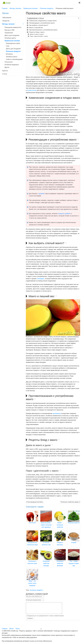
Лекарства (6, 21)
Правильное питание (12, 41)
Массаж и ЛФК (10, 30)
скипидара (41, 279)
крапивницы (57, 413)
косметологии (32, 90)
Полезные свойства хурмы (70, 502)
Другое (7, 67)
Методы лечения (8, 24)
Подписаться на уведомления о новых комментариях (46, 618)
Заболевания (7, 18)
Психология (9, 62)
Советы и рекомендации (14, 59)
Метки (11, 629)
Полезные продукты (13, 51)
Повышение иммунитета (13, 27)
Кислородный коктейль (35, 502)
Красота (5, 71)
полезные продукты (36, 590)
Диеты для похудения (12, 35)
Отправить (30, 620)
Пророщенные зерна (13, 43)
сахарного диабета (64, 214)
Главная (5, 629)
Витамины (9, 54)
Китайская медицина (12, 65)
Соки (8, 46)
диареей (42, 194)
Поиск (18, 629)
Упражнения (9, 33)
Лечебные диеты (10, 38)
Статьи (5, 74)
